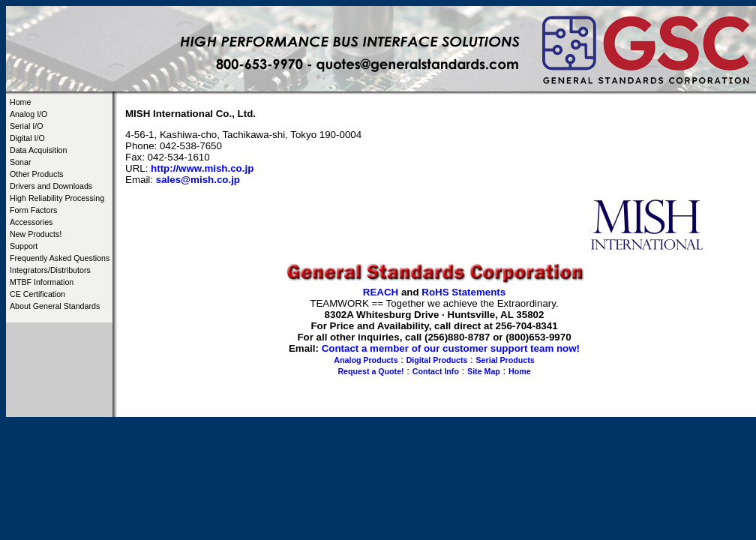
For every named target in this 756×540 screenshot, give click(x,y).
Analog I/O (28, 114)
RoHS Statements (463, 292)
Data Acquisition (38, 150)
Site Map (484, 371)
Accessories (31, 222)
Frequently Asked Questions (60, 258)
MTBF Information (42, 282)
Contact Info (436, 371)
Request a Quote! (370, 371)
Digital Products (437, 360)
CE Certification (37, 294)
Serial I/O (26, 126)
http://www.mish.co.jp (202, 168)
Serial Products (505, 360)
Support (24, 246)
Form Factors (33, 210)
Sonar (20, 162)
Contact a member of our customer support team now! (451, 348)
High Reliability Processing (57, 198)
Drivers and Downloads (51, 186)
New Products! (36, 234)
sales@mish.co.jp (198, 180)
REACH (381, 292)
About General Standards (55, 306)
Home (20, 102)
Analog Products (366, 360)
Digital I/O (27, 138)
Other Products (37, 174)
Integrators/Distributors (50, 270)
